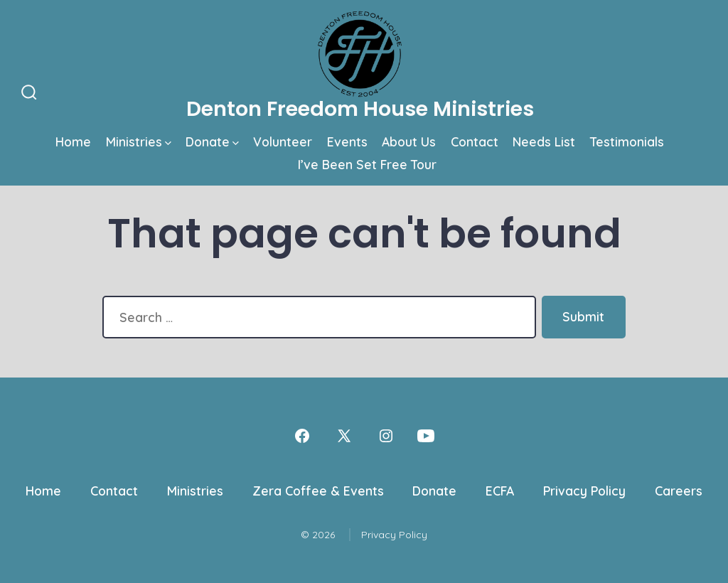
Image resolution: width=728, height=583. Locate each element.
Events (347, 141)
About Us (409, 141)
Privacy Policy (584, 491)
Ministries (139, 141)
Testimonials (627, 141)
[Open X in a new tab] (344, 436)
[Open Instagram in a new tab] (386, 436)
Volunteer (283, 141)
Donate (212, 141)
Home (73, 141)
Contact (475, 141)
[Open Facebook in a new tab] (302, 436)
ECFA (500, 491)
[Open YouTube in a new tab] (426, 436)
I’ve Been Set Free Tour (367, 164)
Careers (679, 491)
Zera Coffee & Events (318, 491)
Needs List (544, 141)
